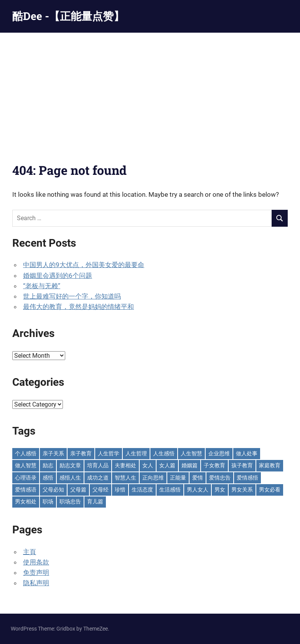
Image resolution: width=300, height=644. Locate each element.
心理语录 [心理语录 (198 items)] (26, 478)
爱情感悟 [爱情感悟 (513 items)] (247, 478)
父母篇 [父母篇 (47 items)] (78, 490)
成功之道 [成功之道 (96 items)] (98, 478)
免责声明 (36, 573)
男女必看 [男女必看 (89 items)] (270, 490)
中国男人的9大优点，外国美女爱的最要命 (84, 265)
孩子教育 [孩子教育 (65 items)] (242, 465)
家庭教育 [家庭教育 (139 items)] (270, 465)
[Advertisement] (150, 90)
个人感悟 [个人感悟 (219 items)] (26, 453)
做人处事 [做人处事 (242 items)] (247, 453)
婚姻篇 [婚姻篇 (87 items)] (190, 465)
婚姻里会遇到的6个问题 (58, 276)
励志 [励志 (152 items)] (48, 465)
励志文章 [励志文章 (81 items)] (70, 465)
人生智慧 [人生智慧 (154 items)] (191, 453)
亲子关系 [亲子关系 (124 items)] (53, 453)
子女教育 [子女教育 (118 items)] (214, 465)
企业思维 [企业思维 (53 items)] (219, 453)
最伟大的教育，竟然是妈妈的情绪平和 (78, 307)
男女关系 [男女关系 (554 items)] (242, 490)
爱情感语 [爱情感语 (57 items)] (26, 490)
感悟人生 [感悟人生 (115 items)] (70, 478)
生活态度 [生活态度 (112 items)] (142, 490)
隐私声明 (36, 583)
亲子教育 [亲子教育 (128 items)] (81, 453)
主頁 (30, 552)
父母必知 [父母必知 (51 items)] (53, 490)
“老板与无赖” (42, 286)
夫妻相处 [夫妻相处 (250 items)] (125, 465)
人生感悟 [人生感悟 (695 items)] (164, 453)
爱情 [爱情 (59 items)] (198, 478)
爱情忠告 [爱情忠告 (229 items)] (220, 478)
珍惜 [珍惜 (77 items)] (120, 490)
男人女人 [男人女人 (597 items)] (198, 490)
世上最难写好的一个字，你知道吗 (72, 296)
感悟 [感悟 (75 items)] (48, 478)
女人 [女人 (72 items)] (148, 465)
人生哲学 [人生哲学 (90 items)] (109, 453)
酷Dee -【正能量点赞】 (68, 16)
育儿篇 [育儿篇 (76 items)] (95, 501)
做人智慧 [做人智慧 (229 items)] (26, 465)
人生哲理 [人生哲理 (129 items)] (136, 453)
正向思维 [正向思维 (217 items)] (153, 478)
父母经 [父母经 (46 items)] (101, 490)
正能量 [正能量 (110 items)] (178, 478)
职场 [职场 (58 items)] (48, 501)
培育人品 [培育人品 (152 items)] (98, 465)
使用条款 (36, 562)
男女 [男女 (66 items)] (220, 490)
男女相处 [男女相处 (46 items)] (26, 501)
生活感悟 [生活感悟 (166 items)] (170, 490)
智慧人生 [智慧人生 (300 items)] (125, 478)
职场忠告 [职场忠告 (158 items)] (70, 501)
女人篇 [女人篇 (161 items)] (167, 465)
